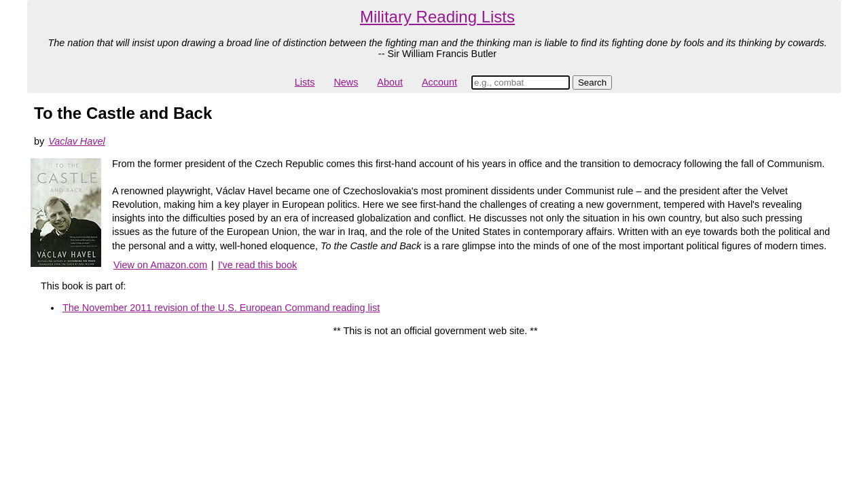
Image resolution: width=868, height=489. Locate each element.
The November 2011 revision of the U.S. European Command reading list (221, 308)
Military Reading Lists (437, 17)
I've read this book (257, 265)
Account (439, 82)
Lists (305, 82)
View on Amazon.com (160, 265)
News (346, 82)
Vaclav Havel (76, 141)
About (390, 82)
